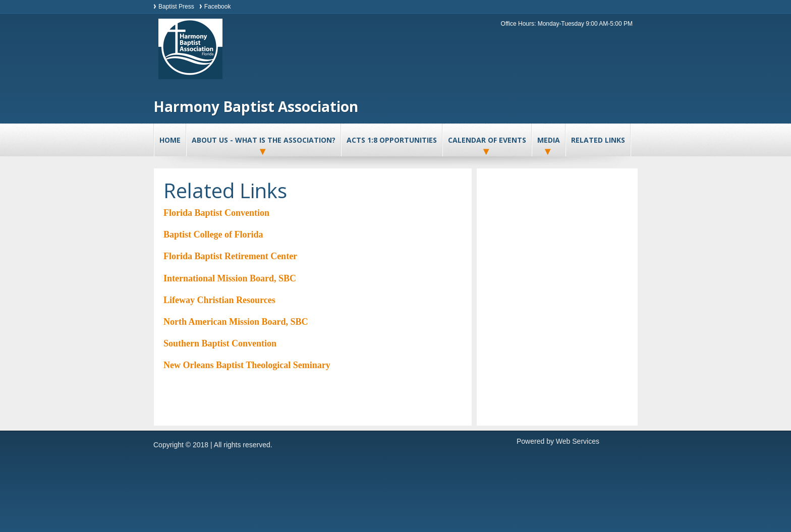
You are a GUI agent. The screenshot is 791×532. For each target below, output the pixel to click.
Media (549, 140)
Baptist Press (176, 7)
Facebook (218, 7)
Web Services (578, 441)
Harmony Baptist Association (256, 106)
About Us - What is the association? (264, 140)
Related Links (598, 140)
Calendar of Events (487, 140)
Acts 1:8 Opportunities (392, 140)
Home (170, 140)
